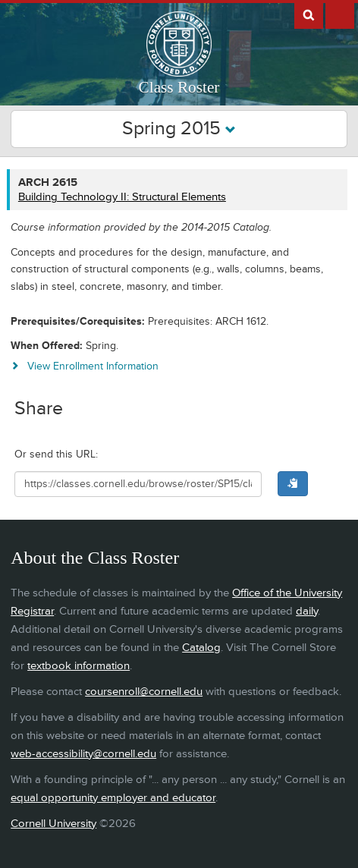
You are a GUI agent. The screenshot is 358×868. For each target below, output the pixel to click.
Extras (340, 14)
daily (307, 611)
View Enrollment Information (93, 366)
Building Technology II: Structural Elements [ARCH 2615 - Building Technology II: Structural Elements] (122, 197)
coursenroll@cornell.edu (144, 692)
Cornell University (53, 824)
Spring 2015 (179, 129)
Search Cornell (309, 14)
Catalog (201, 648)
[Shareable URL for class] (138, 484)
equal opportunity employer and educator (113, 798)
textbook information (79, 666)
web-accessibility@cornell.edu (83, 754)
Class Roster (179, 87)
